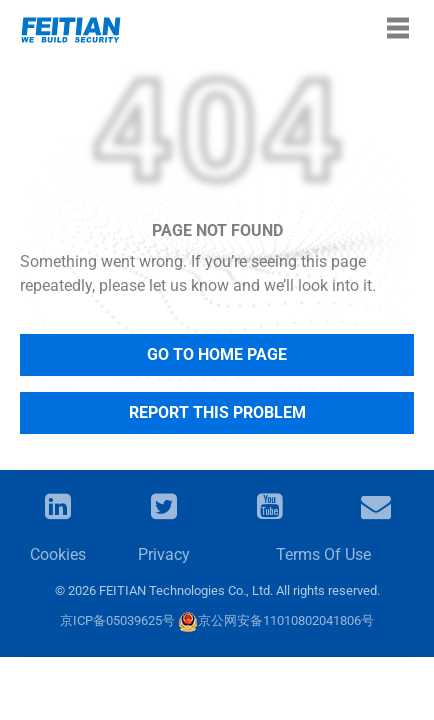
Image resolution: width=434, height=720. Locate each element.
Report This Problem (217, 412)
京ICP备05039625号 (117, 620)
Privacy (164, 554)
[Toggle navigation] (398, 28)
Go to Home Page (217, 354)
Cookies (58, 554)
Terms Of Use (323, 554)
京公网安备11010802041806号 (276, 620)
